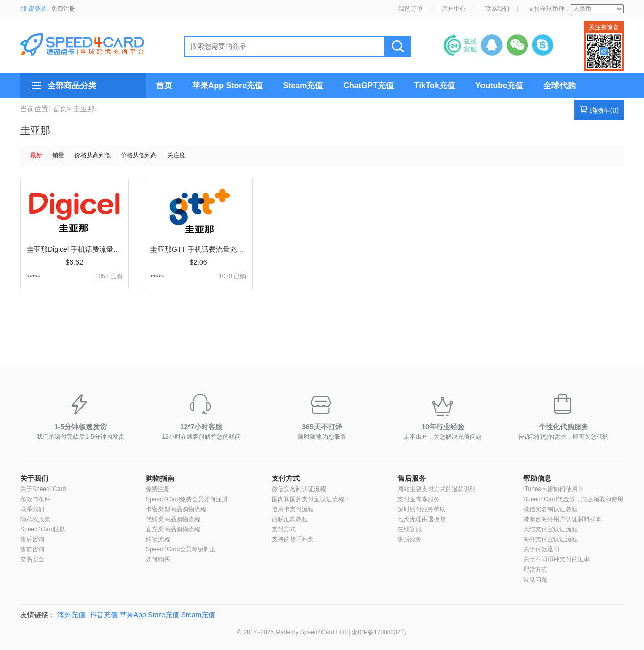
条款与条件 (35, 499)
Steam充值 (303, 85)
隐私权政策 (35, 519)
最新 (36, 155)
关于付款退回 (541, 549)
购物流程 (158, 539)
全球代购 (559, 85)
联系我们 (497, 9)
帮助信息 (537, 478)
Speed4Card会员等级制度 (181, 549)
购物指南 (160, 478)
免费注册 (63, 9)
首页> (62, 109)
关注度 (176, 155)
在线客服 (410, 529)
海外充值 (71, 615)
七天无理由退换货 (422, 519)
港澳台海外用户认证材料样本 (562, 519)
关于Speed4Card (43, 489)
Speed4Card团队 (43, 529)
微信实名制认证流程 (299, 489)
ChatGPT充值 (368, 85)
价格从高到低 (93, 155)
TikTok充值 (435, 85)
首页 (164, 85)
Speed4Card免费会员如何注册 (187, 499)
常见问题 (535, 580)
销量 (58, 155)
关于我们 (34, 478)
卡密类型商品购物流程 (176, 509)
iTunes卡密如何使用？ (553, 489)
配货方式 (535, 570)
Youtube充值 (499, 85)
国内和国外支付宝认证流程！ (311, 499)
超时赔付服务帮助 (422, 509)
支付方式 (286, 478)
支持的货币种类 (293, 539)
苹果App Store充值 (227, 85)
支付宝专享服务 (419, 499)
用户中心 (454, 9)
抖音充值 (104, 615)
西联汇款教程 (290, 519)
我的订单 (411, 9)
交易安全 (32, 559)
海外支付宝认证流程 (550, 539)
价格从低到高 (139, 155)
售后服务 (412, 478)
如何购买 (158, 559)
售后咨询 (32, 539)
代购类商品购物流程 (173, 519)
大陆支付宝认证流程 (550, 529)
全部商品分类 (72, 85)
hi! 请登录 (33, 9)
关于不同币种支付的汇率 (556, 559)
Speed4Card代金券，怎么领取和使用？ (576, 499)
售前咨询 (32, 549)
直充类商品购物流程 (173, 529)
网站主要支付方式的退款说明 (437, 489)
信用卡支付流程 (293, 509)
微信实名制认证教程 (550, 509)
